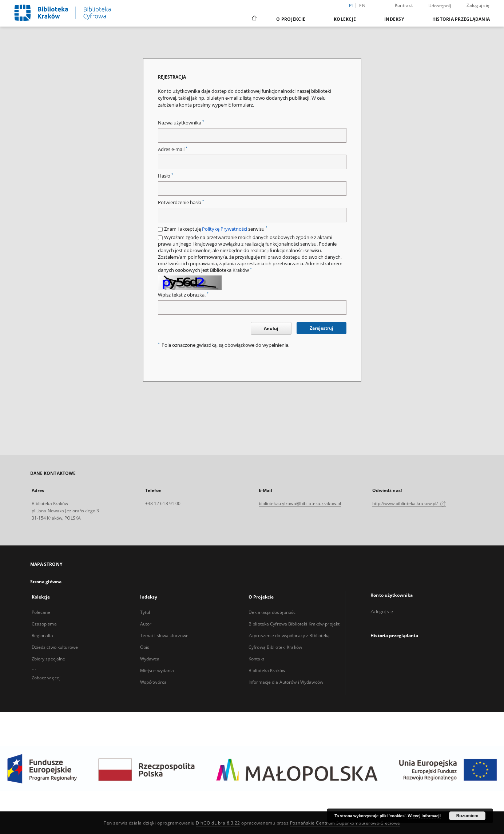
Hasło (166, 176)
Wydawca (150, 659)
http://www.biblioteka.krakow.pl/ (409, 503)
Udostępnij (440, 6)
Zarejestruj (322, 328)
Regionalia (42, 636)
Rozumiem (467, 816)
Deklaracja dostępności (273, 612)
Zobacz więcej (46, 678)
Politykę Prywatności (225, 229)
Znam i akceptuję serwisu (216, 229)
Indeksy (394, 19)
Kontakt (256, 659)
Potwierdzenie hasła (181, 202)
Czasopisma (44, 624)
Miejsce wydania (157, 670)
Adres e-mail (173, 149)
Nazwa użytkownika (181, 123)
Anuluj (271, 328)
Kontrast (404, 5)
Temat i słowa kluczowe (164, 636)
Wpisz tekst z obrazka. (183, 295)
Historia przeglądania (461, 19)
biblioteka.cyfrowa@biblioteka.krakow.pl (300, 503)
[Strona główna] (254, 19)
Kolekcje (345, 19)
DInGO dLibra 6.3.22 (218, 823)
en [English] (362, 6)
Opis (145, 647)
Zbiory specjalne (49, 659)
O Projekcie (291, 19)
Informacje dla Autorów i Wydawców (286, 682)
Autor (146, 624)
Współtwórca (153, 682)
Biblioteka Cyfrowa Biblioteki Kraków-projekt (294, 624)
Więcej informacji (424, 816)
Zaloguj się (478, 5)
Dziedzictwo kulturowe (55, 647)
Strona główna (46, 582)
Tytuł (145, 612)
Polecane (41, 612)
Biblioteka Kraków (267, 670)
